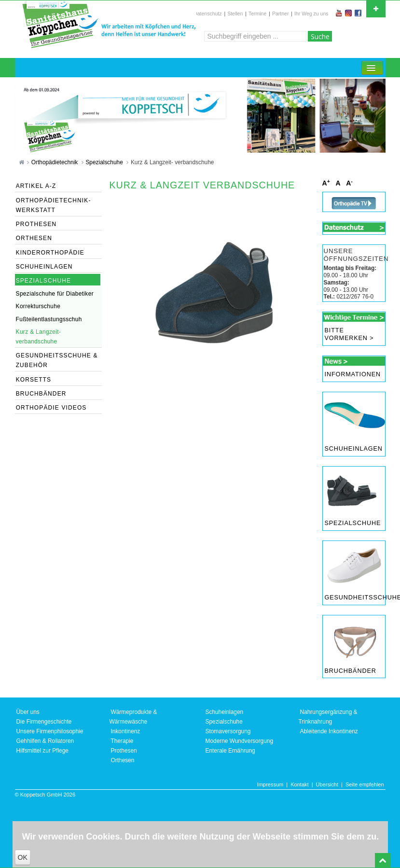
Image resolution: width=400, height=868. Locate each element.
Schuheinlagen (354, 449)
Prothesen (124, 751)
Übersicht (327, 784)
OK (23, 857)
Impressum (270, 784)
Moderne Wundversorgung (240, 741)
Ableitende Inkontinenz (329, 731)
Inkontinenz (126, 731)
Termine (257, 14)
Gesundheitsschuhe (354, 598)
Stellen (235, 14)
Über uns (28, 712)
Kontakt (299, 784)
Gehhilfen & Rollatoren (45, 741)
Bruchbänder (351, 671)
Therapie (122, 741)
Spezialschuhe (105, 162)
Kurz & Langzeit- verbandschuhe (172, 162)
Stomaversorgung (228, 731)
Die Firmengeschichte (44, 722)
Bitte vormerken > (349, 334)
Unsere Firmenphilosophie (50, 731)
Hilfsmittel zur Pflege (42, 751)
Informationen (353, 374)
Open (376, 8)
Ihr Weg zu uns (311, 14)
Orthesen (123, 760)
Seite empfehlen (365, 784)
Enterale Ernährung (230, 751)
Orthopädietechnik (55, 162)
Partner (280, 14)
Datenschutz (207, 14)
